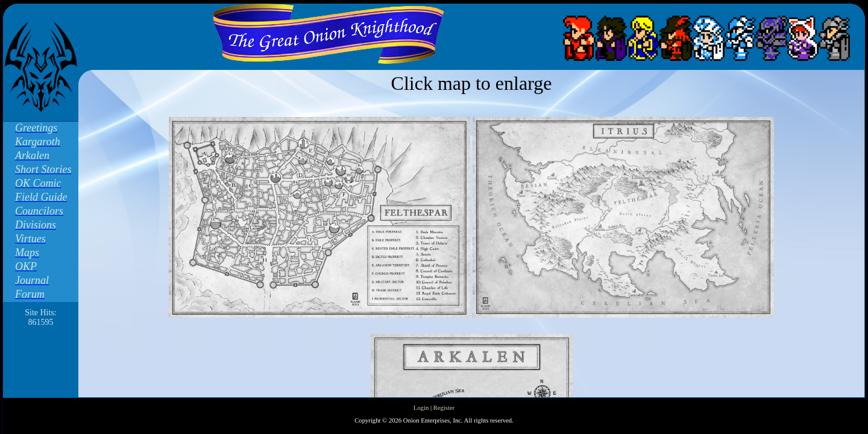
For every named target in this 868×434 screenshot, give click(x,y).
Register (444, 408)
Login (421, 408)
